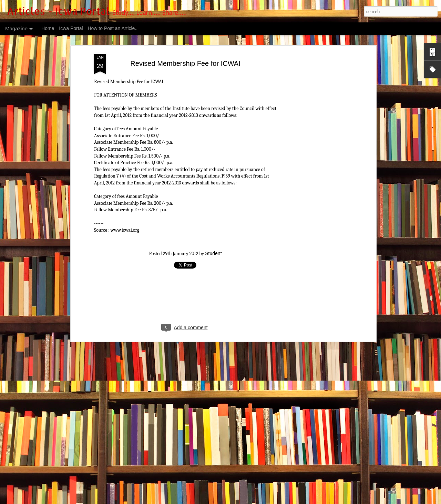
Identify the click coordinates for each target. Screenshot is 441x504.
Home (48, 28)
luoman (227, 500)
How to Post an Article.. (112, 28)
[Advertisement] (185, 175)
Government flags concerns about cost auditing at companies (148, 424)
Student (213, 130)
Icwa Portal (71, 28)
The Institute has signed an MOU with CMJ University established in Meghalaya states (179, 466)
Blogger (260, 500)
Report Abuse (280, 500)
